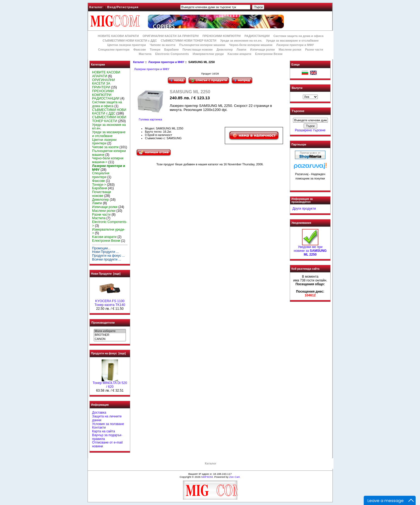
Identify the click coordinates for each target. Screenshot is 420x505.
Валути (297, 88)
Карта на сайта (104, 431)
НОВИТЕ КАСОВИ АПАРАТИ (118, 36)
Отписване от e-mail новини (107, 444)
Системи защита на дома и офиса (298, 36)
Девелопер (225, 49)
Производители (103, 323)
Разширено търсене (310, 130)
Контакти (99, 427)
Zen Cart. (235, 477)
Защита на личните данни (107, 418)
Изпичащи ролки (262, 49)
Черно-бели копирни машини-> (108, 160)
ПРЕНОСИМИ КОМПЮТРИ (222, 36)
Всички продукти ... (107, 259)
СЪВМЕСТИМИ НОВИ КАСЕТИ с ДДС (130, 41)
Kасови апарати (239, 54)
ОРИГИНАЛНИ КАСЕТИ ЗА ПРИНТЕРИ (171, 36)
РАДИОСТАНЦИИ (257, 36)
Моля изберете (110, 331)
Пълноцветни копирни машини (202, 45)
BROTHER (110, 335)
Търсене (298, 111)
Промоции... (101, 248)
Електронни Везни (269, 54)
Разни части (314, 49)
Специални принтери (114, 49)
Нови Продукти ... (105, 252)
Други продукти (304, 209)
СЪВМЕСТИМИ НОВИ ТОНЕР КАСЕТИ (189, 41)
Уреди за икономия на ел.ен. (241, 41)
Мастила (145, 54)
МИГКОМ (207, 477)
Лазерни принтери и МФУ (166, 62)
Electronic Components (172, 54)
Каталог (96, 7)
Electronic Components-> (110, 224)
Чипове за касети (163, 45)
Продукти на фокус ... (108, 256)
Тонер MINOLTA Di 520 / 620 (110, 383)
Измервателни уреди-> (109, 231)
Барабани (171, 49)
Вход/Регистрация (123, 7)
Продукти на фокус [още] (108, 353)
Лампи (241, 49)
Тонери (155, 49)
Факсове (139, 49)
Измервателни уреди (208, 54)
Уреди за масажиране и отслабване (292, 41)
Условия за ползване (108, 424)
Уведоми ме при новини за (310, 249)
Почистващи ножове (197, 49)
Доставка (99, 413)
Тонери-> (99, 185)
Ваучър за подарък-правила (107, 437)
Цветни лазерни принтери (127, 45)
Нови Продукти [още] (106, 274)
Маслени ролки (290, 49)
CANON (110, 339)
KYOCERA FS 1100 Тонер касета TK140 (110, 302)
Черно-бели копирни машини (251, 45)
